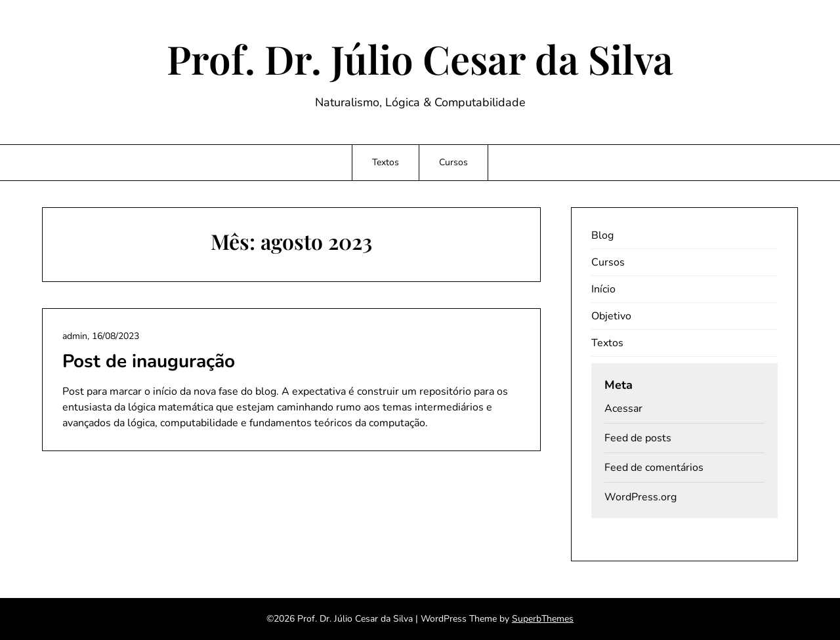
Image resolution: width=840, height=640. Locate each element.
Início (603, 289)
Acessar (623, 409)
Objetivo (611, 316)
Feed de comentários (654, 468)
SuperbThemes (543, 619)
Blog (602, 235)
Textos (386, 162)
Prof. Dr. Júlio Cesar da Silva (420, 58)
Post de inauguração (149, 361)
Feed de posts (638, 438)
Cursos (453, 162)
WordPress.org (640, 497)
